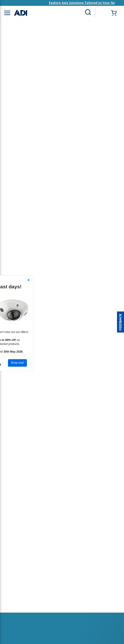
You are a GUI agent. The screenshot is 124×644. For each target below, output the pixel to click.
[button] (120, 322)
